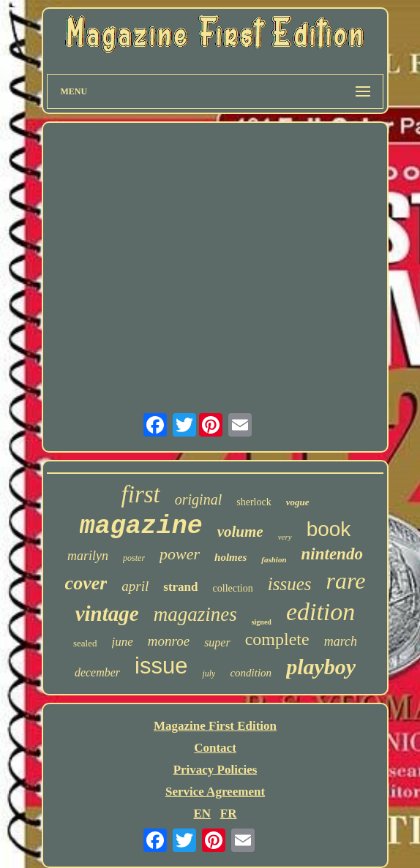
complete (277, 639)
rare (345, 581)
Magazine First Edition (215, 726)
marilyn (88, 556)
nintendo (332, 554)
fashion (274, 559)
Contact (215, 748)
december (97, 672)
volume (240, 532)
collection (233, 588)
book (329, 529)
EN (202, 814)
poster (134, 558)
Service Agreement (215, 792)
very (285, 537)
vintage (107, 614)
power (180, 554)
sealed (85, 643)
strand (180, 587)
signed (262, 622)
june (123, 642)
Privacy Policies (215, 770)
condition (251, 673)
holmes (230, 557)
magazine (141, 527)
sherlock (254, 502)
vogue (298, 502)
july (209, 673)
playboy (321, 667)
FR (229, 814)
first (141, 494)
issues (290, 584)
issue (161, 666)
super (217, 642)
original (198, 499)
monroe (169, 641)
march (341, 641)
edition (320, 612)
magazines (195, 614)
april (135, 586)
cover (86, 583)
